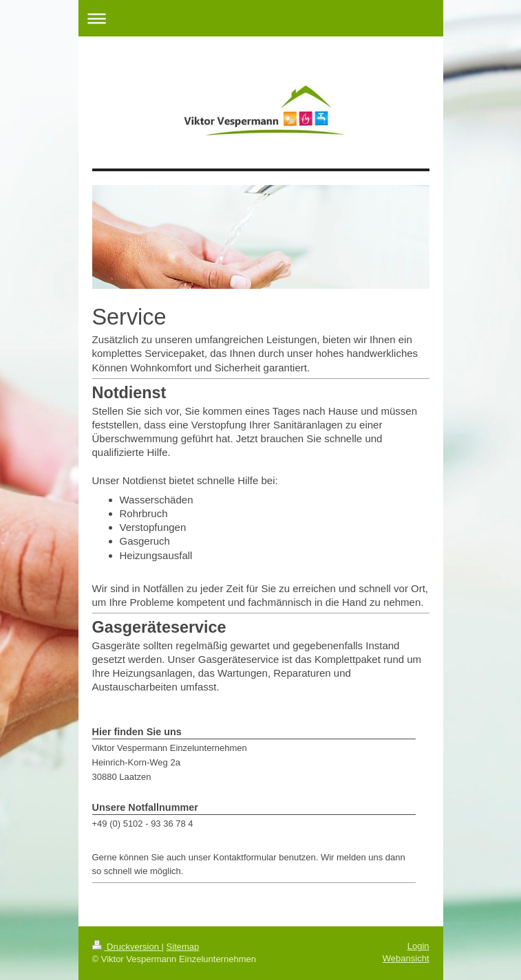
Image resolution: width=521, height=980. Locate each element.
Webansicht (406, 958)
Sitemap (183, 947)
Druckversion (127, 947)
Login (418, 946)
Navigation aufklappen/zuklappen (261, 18)
